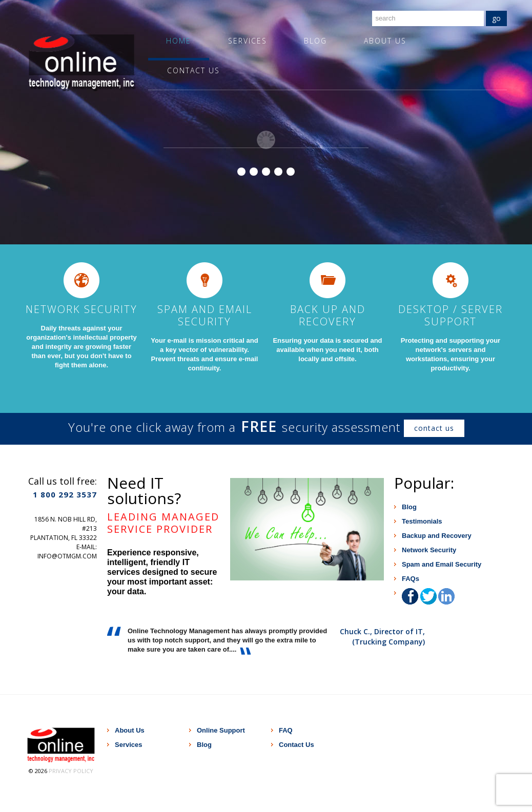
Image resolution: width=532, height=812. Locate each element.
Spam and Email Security (442, 564)
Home (179, 41)
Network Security (429, 550)
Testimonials (422, 521)
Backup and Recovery (437, 536)
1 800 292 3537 (65, 494)
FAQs (411, 579)
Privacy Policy (71, 771)
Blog (315, 41)
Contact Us (193, 70)
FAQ (286, 730)
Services (248, 41)
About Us (385, 41)
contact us (434, 428)
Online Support (221, 730)
